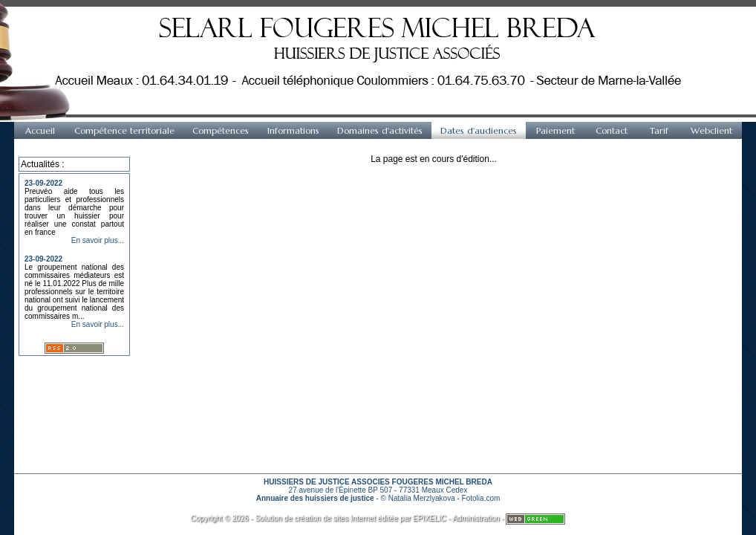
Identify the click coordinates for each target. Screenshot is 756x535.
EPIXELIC (430, 518)
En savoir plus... (98, 240)
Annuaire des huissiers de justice (315, 498)
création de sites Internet (335, 518)
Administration (476, 518)
